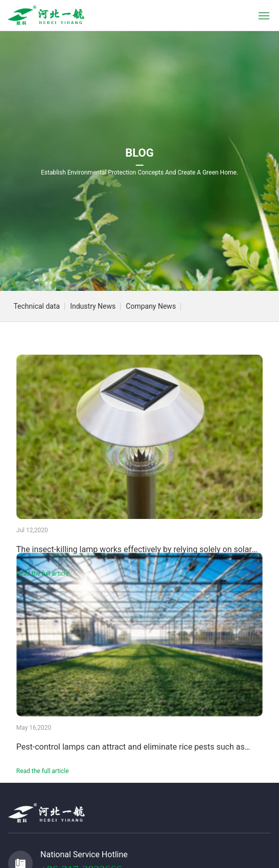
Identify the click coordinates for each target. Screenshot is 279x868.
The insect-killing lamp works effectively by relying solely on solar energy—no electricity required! (134, 553)
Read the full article (43, 574)
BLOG (139, 153)
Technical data (37, 306)
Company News (151, 306)
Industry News (93, 306)
